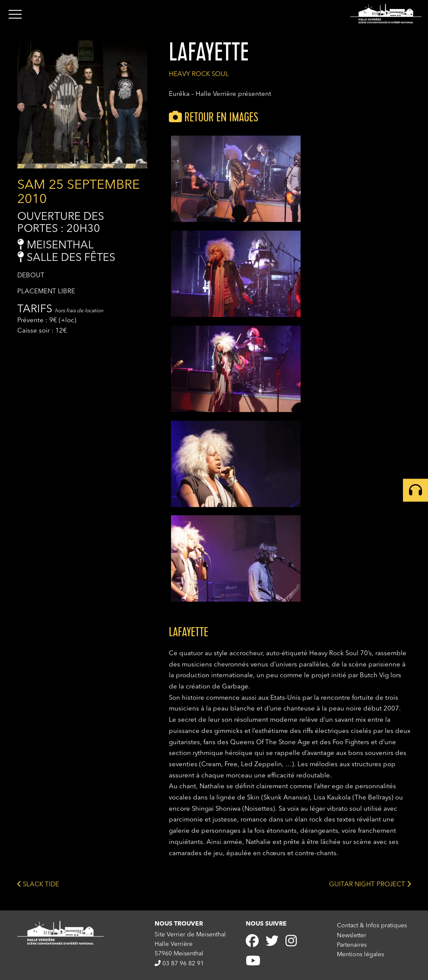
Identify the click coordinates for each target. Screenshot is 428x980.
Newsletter (352, 936)
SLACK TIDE (38, 884)
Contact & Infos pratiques (372, 926)
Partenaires (352, 945)
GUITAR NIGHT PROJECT (370, 884)
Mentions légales (360, 955)
